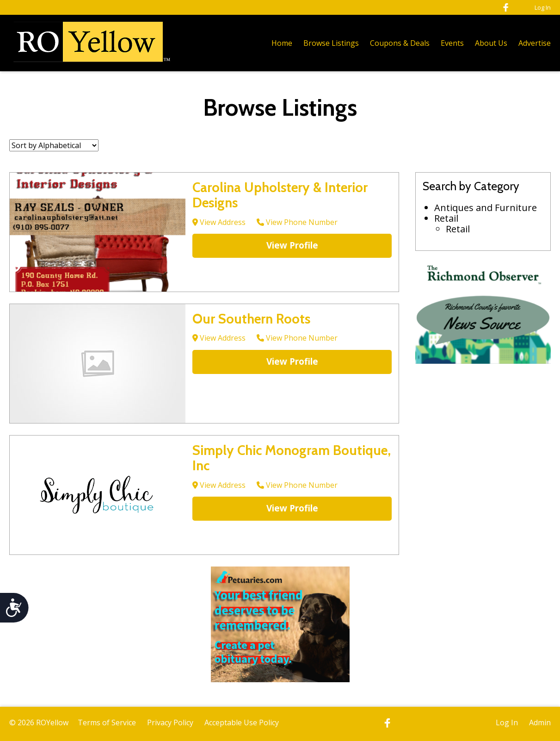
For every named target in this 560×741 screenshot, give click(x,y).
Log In (543, 7)
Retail (446, 218)
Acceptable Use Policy (242, 722)
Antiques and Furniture (486, 208)
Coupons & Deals (400, 43)
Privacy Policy (170, 722)
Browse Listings (331, 43)
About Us (491, 43)
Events (452, 43)
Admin (540, 722)
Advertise (535, 43)
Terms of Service (107, 722)
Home (282, 43)
